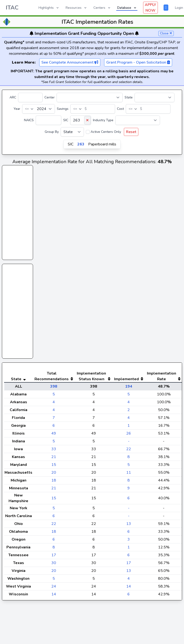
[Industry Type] (138, 120)
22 (129, 459)
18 (54, 490)
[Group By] (72, 132)
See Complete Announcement (70, 62)
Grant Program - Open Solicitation (138, 62)
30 (54, 572)
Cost (120, 109)
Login (179, 8)
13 (129, 533)
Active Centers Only (106, 132)
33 (54, 459)
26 (129, 443)
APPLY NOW (150, 8)
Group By (52, 132)
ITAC (12, 8)
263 (81, 144)
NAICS (29, 120)
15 (54, 474)
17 (54, 565)
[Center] (90, 97)
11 (129, 482)
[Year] (39, 109)
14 (129, 596)
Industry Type (103, 120)
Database (127, 8)
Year (17, 109)
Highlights (49, 8)
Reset (131, 132)
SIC (66, 120)
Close (166, 33)
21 (54, 466)
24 (54, 596)
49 (54, 443)
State (129, 97)
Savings (63, 109)
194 (129, 396)
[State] (155, 97)
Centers (102, 8)
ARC (13, 97)
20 (54, 482)
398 (54, 396)
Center (50, 97)
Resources (76, 8)
